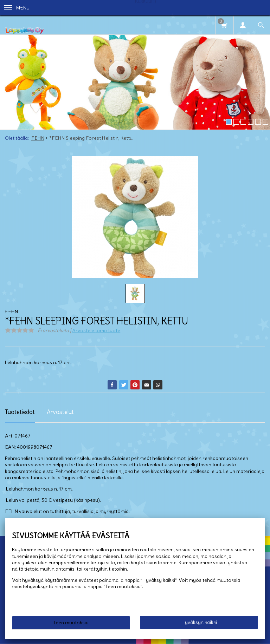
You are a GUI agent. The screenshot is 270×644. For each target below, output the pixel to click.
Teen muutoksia (71, 623)
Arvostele (96, 330)
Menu (17, 8)
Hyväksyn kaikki (199, 622)
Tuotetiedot (20, 412)
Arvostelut (60, 412)
